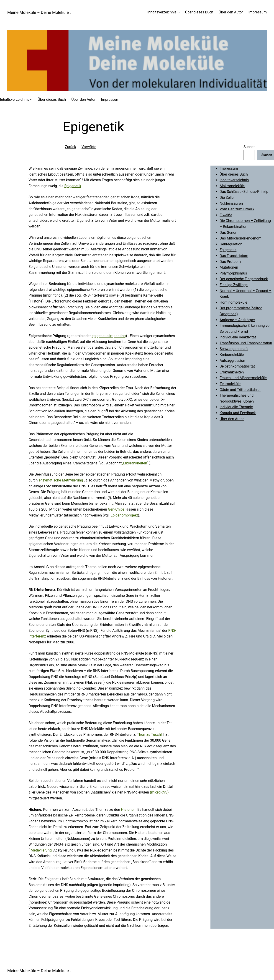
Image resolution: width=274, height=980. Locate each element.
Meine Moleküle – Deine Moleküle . (39, 12)
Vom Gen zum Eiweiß (237, 209)
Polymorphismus (233, 273)
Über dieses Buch (234, 174)
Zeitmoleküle (230, 384)
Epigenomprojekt (124, 515)
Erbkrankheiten (232, 372)
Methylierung (41, 850)
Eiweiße (226, 215)
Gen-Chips (116, 509)
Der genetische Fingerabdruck (244, 279)
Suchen (250, 147)
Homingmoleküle (233, 302)
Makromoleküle (232, 186)
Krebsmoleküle (232, 355)
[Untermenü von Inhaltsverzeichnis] (179, 12)
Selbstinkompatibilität (237, 366)
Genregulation (231, 244)
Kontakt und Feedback (238, 413)
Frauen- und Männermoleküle (243, 378)
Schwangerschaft (234, 349)
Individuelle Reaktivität (238, 337)
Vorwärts (89, 147)
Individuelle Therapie (236, 407)
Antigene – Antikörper (237, 320)
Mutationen (229, 267)
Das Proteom (230, 262)
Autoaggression (232, 361)
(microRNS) (159, 792)
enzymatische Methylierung (61, 480)
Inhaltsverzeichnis (162, 12)
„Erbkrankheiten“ (135, 463)
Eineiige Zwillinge (234, 285)
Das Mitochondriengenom (241, 238)
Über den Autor (232, 419)
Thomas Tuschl (149, 734)
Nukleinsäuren (231, 203)
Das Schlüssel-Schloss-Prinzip (244, 192)
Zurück (70, 147)
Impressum (229, 168)
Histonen (128, 810)
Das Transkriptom (234, 256)
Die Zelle (227, 198)
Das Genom (229, 233)
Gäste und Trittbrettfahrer (240, 390)
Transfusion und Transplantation (246, 343)
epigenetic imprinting (109, 336)
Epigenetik (73, 186)
